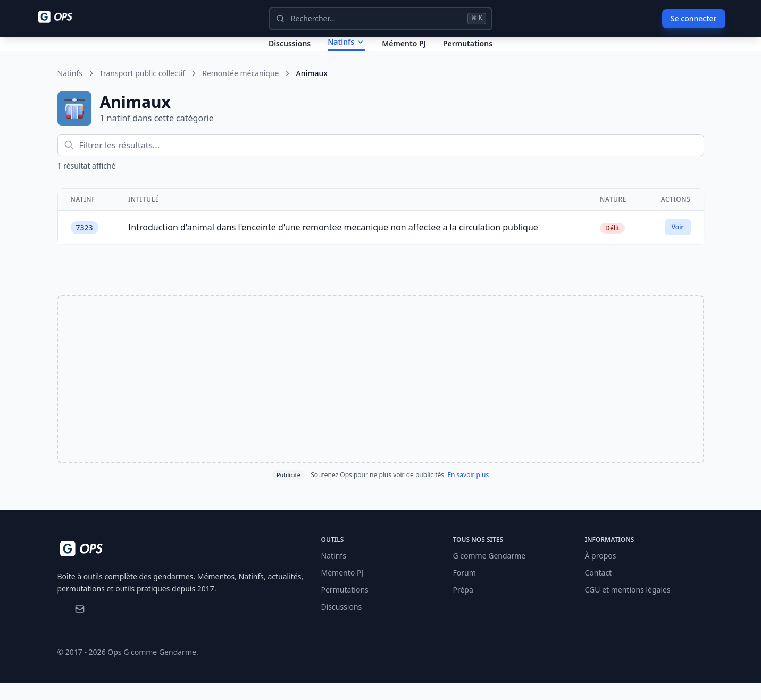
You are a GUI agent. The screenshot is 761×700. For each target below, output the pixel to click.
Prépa (463, 607)
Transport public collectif (142, 90)
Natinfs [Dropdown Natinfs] (346, 50)
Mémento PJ (404, 52)
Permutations (468, 52)
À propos (601, 573)
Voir (678, 244)
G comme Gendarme (490, 573)
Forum (465, 590)
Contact (599, 590)
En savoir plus (468, 492)
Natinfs (70, 90)
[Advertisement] (381, 396)
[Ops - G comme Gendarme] (63, 17)
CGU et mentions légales (628, 607)
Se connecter (694, 18)
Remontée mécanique (240, 90)
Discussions (342, 624)
